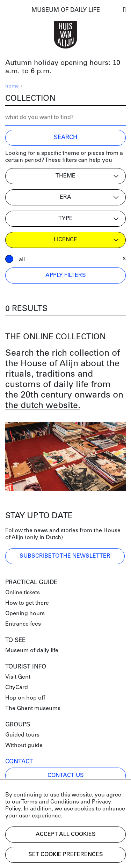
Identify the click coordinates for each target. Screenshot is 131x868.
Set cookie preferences (66, 855)
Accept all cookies (66, 835)
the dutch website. (43, 406)
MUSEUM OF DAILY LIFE (66, 10)
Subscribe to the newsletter (65, 556)
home (12, 86)
